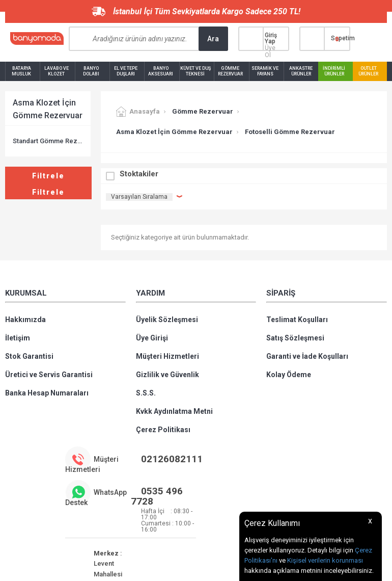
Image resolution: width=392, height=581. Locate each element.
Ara (213, 39)
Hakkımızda (25, 320)
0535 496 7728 (157, 496)
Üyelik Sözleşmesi (167, 320)
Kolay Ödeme (289, 375)
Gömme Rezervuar (230, 71)
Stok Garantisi (29, 356)
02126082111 (172, 459)
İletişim (18, 338)
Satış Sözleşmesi (295, 338)
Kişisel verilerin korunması (325, 560)
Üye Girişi (152, 338)
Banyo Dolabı (91, 71)
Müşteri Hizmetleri (167, 356)
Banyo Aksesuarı (161, 71)
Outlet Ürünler (368, 71)
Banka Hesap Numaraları (47, 393)
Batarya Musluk (21, 71)
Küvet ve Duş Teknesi (195, 71)
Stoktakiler (139, 174)
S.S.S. (146, 393)
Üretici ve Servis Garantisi (49, 375)
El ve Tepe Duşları (126, 71)
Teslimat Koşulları (297, 320)
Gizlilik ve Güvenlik (167, 375)
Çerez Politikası (163, 430)
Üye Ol (270, 51)
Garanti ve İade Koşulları (307, 356)
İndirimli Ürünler (334, 71)
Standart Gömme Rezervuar (48, 141)
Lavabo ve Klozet (57, 71)
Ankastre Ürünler (301, 71)
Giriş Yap (271, 38)
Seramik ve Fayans (265, 71)
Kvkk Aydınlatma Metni (174, 411)
